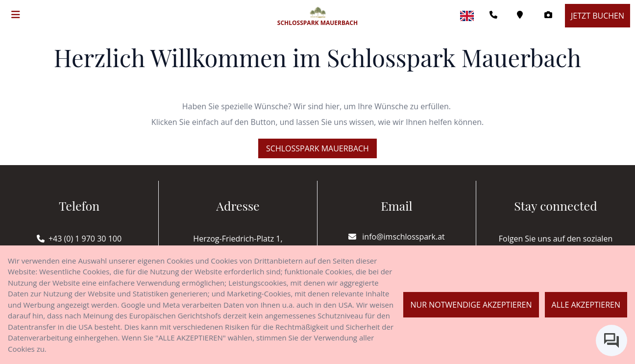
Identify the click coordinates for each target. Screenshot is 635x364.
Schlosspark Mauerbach (317, 148)
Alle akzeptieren (586, 305)
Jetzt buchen (598, 16)
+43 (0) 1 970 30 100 (85, 239)
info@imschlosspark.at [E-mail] (397, 237)
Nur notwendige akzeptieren (471, 305)
